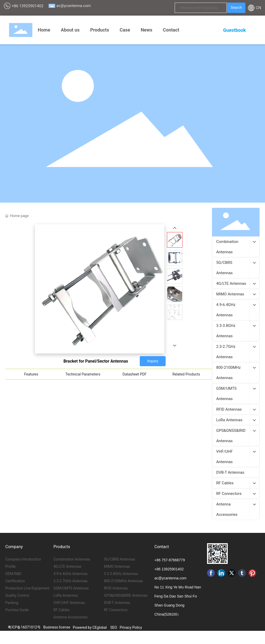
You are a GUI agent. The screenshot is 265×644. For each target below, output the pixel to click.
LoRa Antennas (65, 595)
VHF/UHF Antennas (69, 603)
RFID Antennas (116, 588)
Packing (12, 603)
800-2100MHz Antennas (123, 581)
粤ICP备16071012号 (24, 627)
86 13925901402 (170, 569)
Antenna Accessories (70, 617)
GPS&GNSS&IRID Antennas (126, 595)
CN (258, 8)
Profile (10, 566)
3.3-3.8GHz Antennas (121, 574)
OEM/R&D (13, 574)
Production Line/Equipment (27, 588)
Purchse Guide (17, 610)
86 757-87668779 (171, 560)
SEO (114, 627)
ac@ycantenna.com (74, 6)
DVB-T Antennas (117, 603)
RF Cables (61, 610)
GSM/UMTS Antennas (71, 588)
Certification (15, 581)
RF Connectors (116, 610)
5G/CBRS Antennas (119, 559)
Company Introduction (23, 559)
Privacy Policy (131, 627)
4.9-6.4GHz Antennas (70, 574)
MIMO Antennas (117, 566)
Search (236, 7)
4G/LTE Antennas (67, 566)
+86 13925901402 (28, 6)
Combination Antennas (72, 559)
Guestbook (234, 30)
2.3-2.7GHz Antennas (70, 581)
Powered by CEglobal (90, 627)
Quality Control (17, 595)
